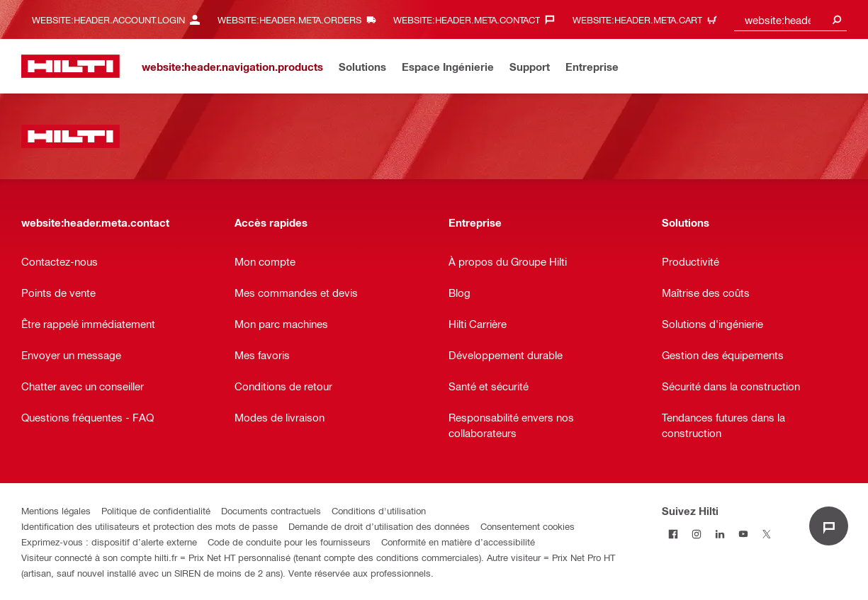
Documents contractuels (271, 510)
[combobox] (790, 19)
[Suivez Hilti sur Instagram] (697, 534)
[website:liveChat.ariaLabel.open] (829, 526)
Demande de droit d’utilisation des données (379, 526)
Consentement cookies (528, 526)
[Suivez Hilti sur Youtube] (744, 534)
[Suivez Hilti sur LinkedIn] (720, 534)
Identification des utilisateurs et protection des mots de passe (150, 526)
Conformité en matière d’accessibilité (458, 542)
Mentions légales (56, 510)
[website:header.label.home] (71, 66)
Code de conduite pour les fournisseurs (289, 542)
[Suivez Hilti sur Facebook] (673, 534)
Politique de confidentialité (156, 510)
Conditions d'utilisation (379, 510)
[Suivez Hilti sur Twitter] (767, 534)
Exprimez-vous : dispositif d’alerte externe (109, 542)
